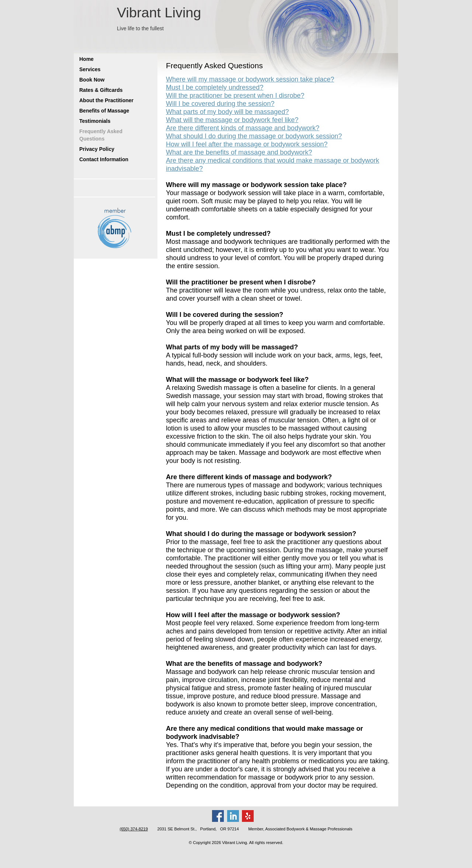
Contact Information (104, 159)
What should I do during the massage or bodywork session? (254, 136)
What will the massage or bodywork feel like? (232, 120)
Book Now (92, 80)
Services (90, 69)
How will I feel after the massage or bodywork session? (247, 144)
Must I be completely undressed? (215, 87)
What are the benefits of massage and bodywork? (239, 152)
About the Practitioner (106, 100)
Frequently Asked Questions (101, 135)
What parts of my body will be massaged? (227, 112)
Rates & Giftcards (101, 90)
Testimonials (95, 121)
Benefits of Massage (104, 111)
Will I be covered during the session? (220, 104)
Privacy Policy (97, 149)
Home (86, 59)
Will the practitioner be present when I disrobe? (235, 96)
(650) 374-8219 (134, 829)
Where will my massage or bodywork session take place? (250, 79)
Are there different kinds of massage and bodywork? (243, 128)
